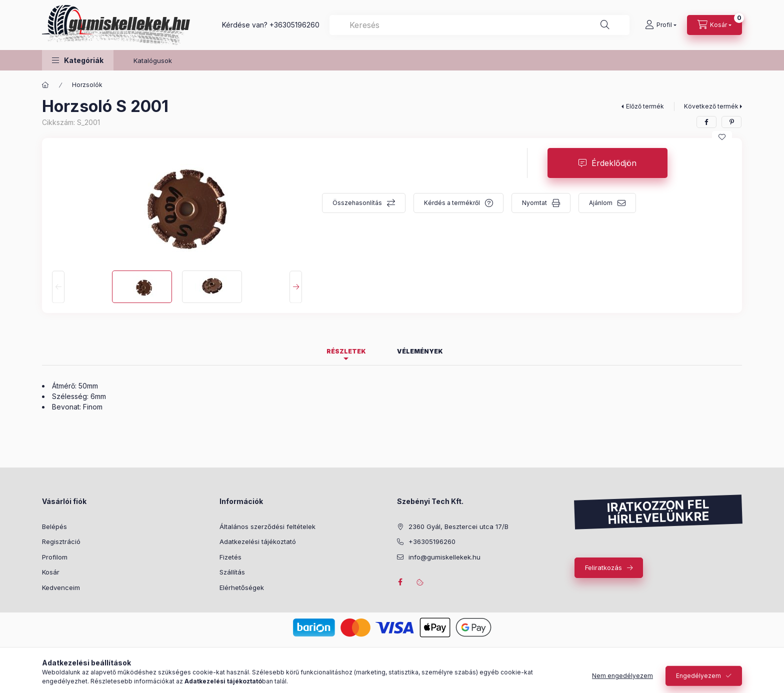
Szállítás (232, 572)
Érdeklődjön (614, 163)
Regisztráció (61, 541)
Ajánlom (601, 203)
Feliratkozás (603, 567)
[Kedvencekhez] (722, 137)
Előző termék (645, 106)
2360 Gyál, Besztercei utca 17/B (458, 526)
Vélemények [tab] (420, 351)
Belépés (54, 526)
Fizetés (230, 557)
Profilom (55, 557)
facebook (400, 582)
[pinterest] (731, 122)
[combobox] (479, 25)
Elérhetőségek (242, 587)
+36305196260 (294, 25)
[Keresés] (605, 25)
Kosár (51, 572)
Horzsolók (87, 85)
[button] (78, 60)
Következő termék (711, 106)
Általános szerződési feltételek (267, 526)
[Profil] (661, 25)
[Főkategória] (45, 85)
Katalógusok (153, 60)
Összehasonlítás (357, 203)
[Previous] (58, 287)
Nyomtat (534, 203)
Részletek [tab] (346, 351)
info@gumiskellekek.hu (444, 557)
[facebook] (706, 122)
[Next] (296, 287)
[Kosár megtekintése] (714, 25)
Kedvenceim (61, 587)
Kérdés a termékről (452, 203)
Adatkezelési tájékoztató (258, 541)
